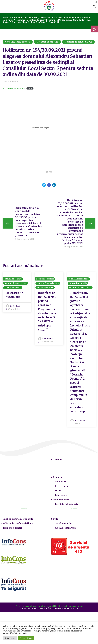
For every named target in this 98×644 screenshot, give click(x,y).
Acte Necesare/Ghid (66, 528)
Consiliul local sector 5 (25, 18)
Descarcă (30, 88)
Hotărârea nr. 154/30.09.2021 (14, 88)
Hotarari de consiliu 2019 (48, 284)
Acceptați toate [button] (26, 638)
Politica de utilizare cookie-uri (69, 606)
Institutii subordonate (67, 504)
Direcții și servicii (65, 486)
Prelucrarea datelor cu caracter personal (35, 606)
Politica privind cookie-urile (18, 519)
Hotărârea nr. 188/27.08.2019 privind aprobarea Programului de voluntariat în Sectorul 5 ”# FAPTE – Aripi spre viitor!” (47, 311)
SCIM (58, 491)
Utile (56, 519)
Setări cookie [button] (10, 638)
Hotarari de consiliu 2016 (16, 284)
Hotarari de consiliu (47, 42)
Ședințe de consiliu (13, 288)
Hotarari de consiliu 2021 (78, 42)
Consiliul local (61, 500)
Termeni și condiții (13, 528)
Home (6, 18)
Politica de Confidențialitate (18, 524)
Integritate (61, 495)
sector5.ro (15, 306)
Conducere (61, 482)
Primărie (58, 477)
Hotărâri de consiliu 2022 (80, 288)
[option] (17, 292)
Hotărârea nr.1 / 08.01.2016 (15, 295)
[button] (95, 29)
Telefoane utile (63, 524)
